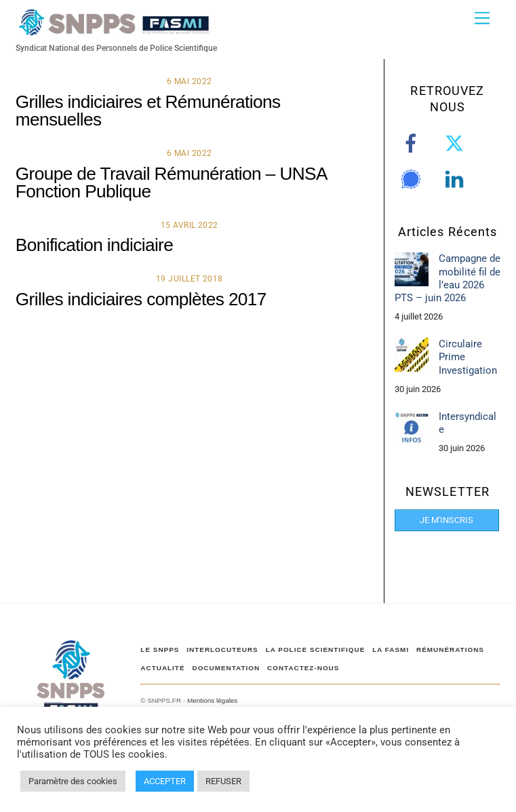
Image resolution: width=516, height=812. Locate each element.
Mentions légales (212, 700)
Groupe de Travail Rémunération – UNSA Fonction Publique (171, 182)
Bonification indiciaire (94, 245)
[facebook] (413, 144)
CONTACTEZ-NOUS (303, 668)
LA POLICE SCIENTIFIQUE (316, 650)
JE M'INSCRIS (446, 520)
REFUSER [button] (223, 781)
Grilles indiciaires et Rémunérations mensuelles (148, 111)
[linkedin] (457, 180)
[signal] (413, 180)
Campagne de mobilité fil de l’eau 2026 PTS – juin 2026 (448, 278)
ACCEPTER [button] (165, 781)
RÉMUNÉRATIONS (450, 650)
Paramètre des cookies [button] (73, 781)
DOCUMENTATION (226, 668)
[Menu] (482, 19)
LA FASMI (391, 650)
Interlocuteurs (222, 650)
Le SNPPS (160, 650)
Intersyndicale (468, 423)
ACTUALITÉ (162, 668)
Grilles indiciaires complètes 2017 (141, 299)
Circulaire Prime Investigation (468, 357)
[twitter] (457, 144)
